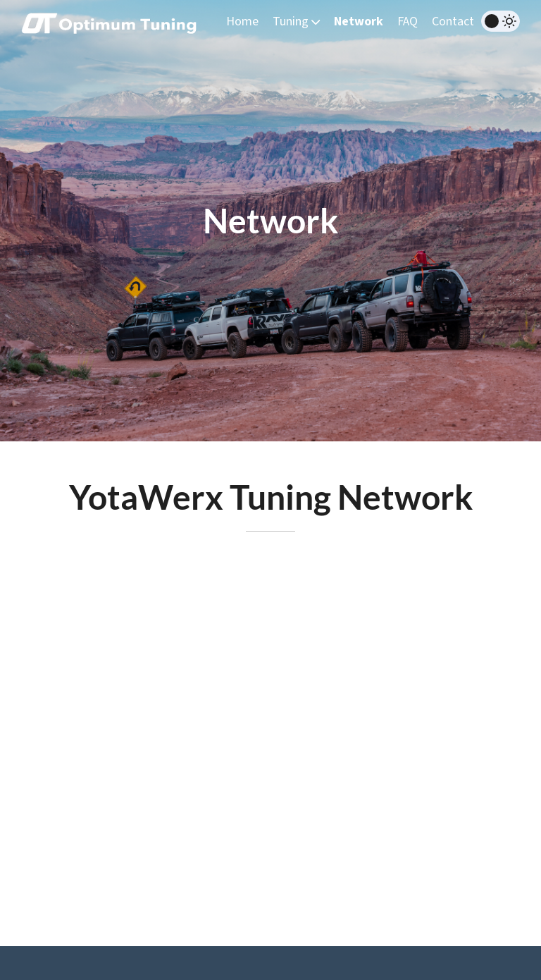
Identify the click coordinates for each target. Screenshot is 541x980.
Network (359, 22)
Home (242, 22)
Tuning (296, 22)
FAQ (408, 22)
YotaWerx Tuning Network (271, 497)
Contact (453, 22)
